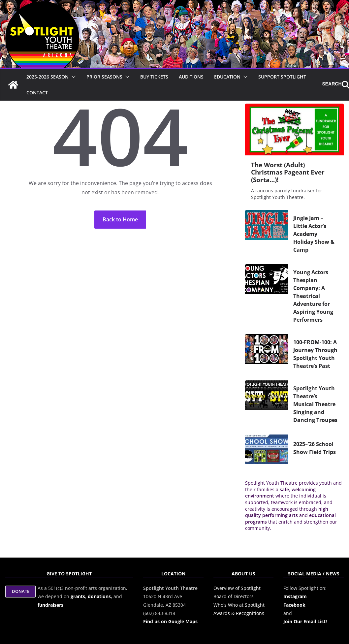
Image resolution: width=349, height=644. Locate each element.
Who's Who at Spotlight (239, 605)
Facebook (294, 605)
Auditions (191, 77)
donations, (101, 596)
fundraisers (50, 605)
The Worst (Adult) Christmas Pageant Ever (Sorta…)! (288, 172)
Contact (37, 93)
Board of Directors (234, 596)
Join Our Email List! (305, 621)
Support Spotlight (282, 77)
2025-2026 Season (48, 77)
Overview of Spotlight (237, 588)
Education (227, 77)
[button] (72, 77)
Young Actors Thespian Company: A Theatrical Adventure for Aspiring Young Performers (313, 296)
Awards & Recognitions (239, 613)
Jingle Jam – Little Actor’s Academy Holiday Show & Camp (314, 234)
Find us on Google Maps (170, 621)
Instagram (295, 596)
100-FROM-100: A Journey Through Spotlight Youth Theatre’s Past (315, 354)
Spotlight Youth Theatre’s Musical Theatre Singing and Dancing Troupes (315, 404)
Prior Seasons (104, 77)
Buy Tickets (154, 77)
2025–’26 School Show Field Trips (315, 448)
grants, (79, 596)
